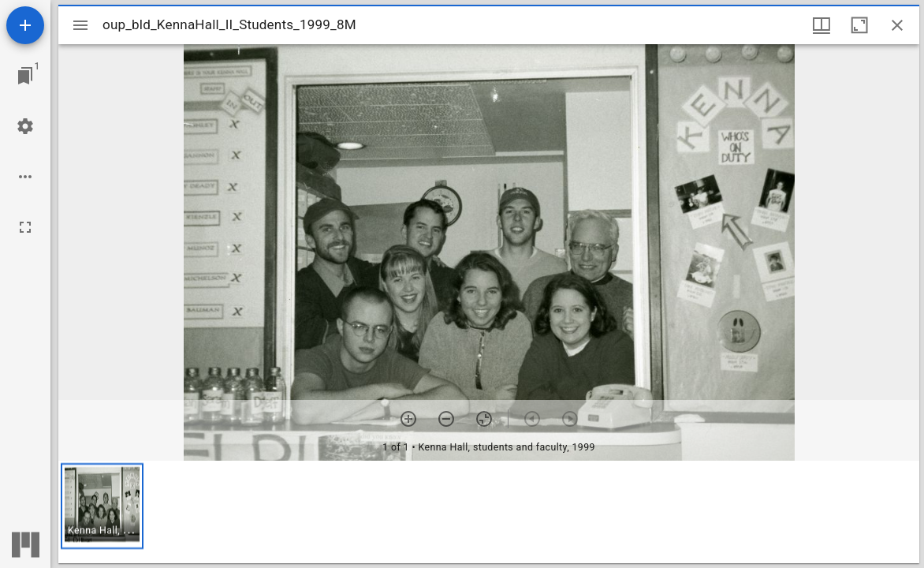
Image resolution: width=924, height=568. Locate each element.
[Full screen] (25, 227)
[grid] (489, 512)
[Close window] (897, 25)
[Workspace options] (25, 177)
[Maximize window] (859, 25)
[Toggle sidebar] (80, 25)
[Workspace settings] (25, 126)
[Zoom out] (446, 419)
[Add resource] (25, 25)
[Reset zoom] (484, 419)
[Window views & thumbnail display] (822, 25)
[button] (102, 506)
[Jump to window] (25, 76)
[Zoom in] (408, 419)
